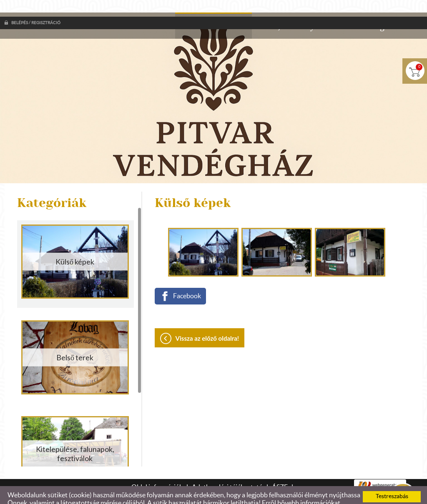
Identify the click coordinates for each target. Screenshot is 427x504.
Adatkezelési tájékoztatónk (82, 494)
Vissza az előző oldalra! (207, 322)
